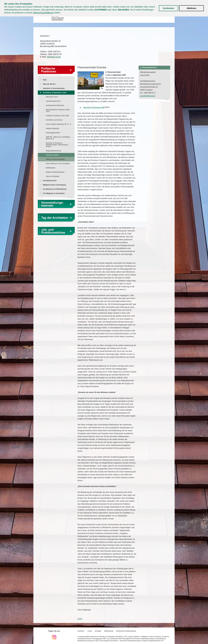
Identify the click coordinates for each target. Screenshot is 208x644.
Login (90, 631)
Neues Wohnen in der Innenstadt (58, 163)
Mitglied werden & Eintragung (54, 185)
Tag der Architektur (53, 176)
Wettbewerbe (51, 168)
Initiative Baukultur (53, 128)
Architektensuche (50, 181)
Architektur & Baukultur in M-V (55, 93)
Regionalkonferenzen (54, 151)
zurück (80, 619)
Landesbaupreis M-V (53, 101)
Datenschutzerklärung (43, 13)
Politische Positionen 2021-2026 (57, 116)
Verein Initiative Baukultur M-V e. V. (59, 124)
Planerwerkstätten (52, 155)
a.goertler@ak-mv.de (148, 96)
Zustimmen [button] (169, 8)
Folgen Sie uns (54, 635)
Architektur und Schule (54, 120)
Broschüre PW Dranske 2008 (94, 107)
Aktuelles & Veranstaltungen (54, 88)
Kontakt (81, 631)
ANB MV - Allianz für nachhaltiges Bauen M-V (58, 138)
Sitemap (98, 631)
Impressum (109, 631)
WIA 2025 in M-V (52, 97)
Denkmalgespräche (53, 133)
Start (45, 80)
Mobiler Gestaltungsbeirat (55, 172)
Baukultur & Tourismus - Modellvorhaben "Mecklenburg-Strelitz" (57, 145)
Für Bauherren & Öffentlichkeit (55, 189)
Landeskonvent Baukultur (55, 105)
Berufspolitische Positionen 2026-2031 (58, 110)
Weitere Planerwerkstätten (55, 159)
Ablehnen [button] (192, 8)
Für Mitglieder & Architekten (54, 193)
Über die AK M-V (49, 84)
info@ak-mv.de (54, 57)
